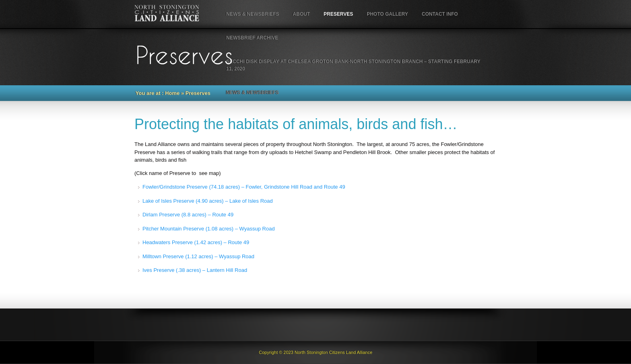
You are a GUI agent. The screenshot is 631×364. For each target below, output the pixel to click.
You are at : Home (158, 93)
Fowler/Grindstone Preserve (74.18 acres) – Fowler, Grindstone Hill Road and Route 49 (244, 187)
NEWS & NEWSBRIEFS (253, 14)
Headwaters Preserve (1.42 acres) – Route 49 (196, 242)
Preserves (338, 14)
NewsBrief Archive (252, 38)
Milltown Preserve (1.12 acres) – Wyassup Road (198, 256)
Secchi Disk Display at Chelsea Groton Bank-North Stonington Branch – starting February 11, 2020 (353, 65)
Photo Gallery (387, 14)
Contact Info (440, 14)
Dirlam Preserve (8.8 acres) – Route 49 (188, 215)
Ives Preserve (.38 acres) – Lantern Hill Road (195, 270)
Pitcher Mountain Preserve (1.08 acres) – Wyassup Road (209, 229)
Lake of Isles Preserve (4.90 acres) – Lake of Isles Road (208, 201)
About (301, 14)
